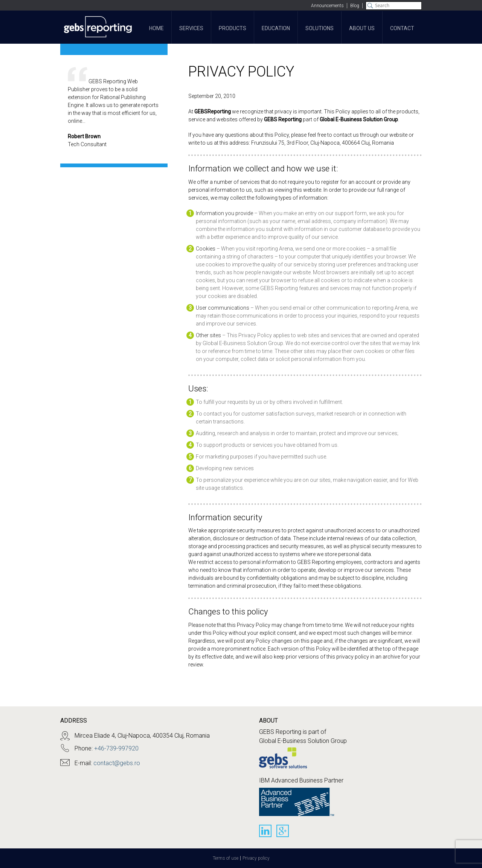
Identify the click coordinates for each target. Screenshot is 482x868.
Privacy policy (256, 858)
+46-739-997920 (116, 748)
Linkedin (265, 831)
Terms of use (226, 858)
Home (156, 28)
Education (276, 28)
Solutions (320, 28)
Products (233, 28)
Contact (402, 28)
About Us (362, 28)
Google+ (283, 831)
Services (191, 28)
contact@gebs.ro (117, 763)
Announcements (327, 6)
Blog (355, 6)
